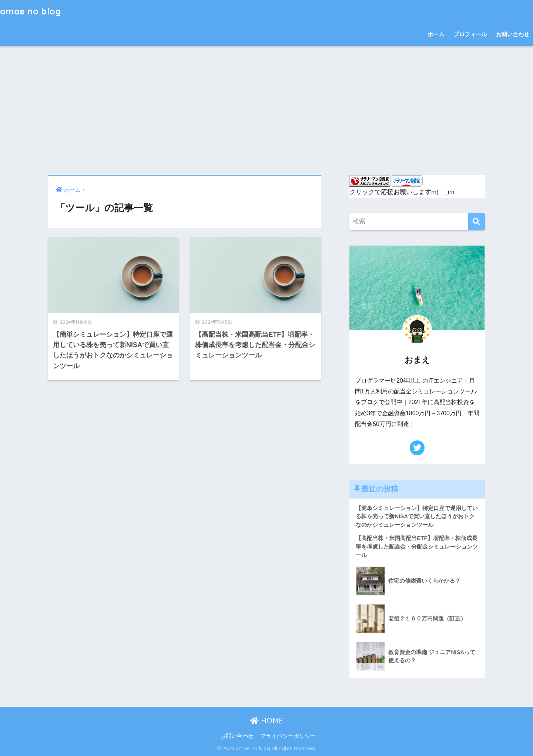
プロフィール (470, 34)
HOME (267, 721)
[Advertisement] (266, 110)
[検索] (477, 222)
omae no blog (31, 11)
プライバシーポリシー (288, 736)
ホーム (436, 34)
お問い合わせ (513, 34)
